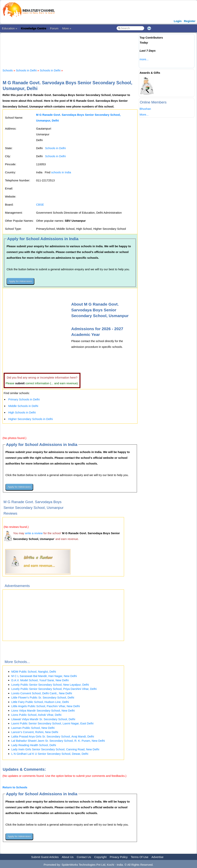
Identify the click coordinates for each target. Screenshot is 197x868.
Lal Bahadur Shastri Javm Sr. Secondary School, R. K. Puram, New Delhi (58, 741)
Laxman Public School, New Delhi (33, 728)
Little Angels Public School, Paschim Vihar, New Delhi (46, 706)
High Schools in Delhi (22, 412)
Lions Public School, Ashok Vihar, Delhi (36, 715)
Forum (54, 28)
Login (178, 21)
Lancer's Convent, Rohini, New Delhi (35, 732)
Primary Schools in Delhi (24, 399)
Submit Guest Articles (45, 857)
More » (67, 28)
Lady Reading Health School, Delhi (34, 745)
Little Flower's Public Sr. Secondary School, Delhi (43, 697)
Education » (10, 28)
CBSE (40, 205)
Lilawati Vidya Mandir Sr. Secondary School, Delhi (43, 719)
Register (190, 21)
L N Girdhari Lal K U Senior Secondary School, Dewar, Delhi (50, 754)
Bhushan (145, 109)
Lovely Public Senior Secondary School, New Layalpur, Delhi (50, 685)
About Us (68, 857)
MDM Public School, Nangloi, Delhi (34, 672)
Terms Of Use (140, 857)
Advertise (158, 857)
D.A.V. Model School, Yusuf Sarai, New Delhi (40, 680)
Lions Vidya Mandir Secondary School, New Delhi (43, 711)
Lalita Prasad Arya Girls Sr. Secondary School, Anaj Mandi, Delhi (53, 736)
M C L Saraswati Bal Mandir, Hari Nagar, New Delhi (44, 676)
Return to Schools (15, 787)
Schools (8, 70)
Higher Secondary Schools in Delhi (31, 419)
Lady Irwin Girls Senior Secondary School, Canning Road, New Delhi (55, 749)
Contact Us (84, 857)
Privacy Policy (119, 857)
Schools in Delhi (26, 70)
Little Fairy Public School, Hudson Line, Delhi (40, 702)
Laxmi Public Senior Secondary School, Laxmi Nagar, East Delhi (52, 723)
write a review (34, 533)
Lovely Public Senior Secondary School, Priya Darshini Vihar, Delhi (54, 689)
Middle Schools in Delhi (23, 406)
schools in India (61, 172)
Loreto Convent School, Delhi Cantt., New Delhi (42, 693)
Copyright (100, 857)
